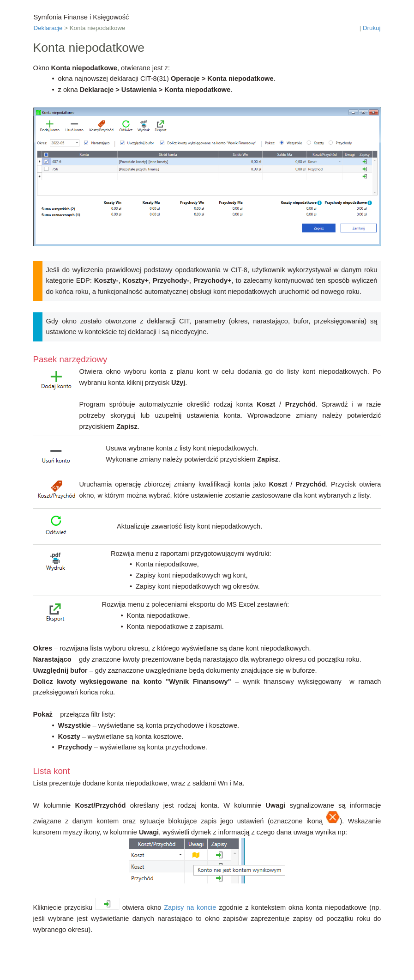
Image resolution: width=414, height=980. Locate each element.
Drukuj (372, 28)
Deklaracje (48, 28)
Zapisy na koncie (190, 907)
